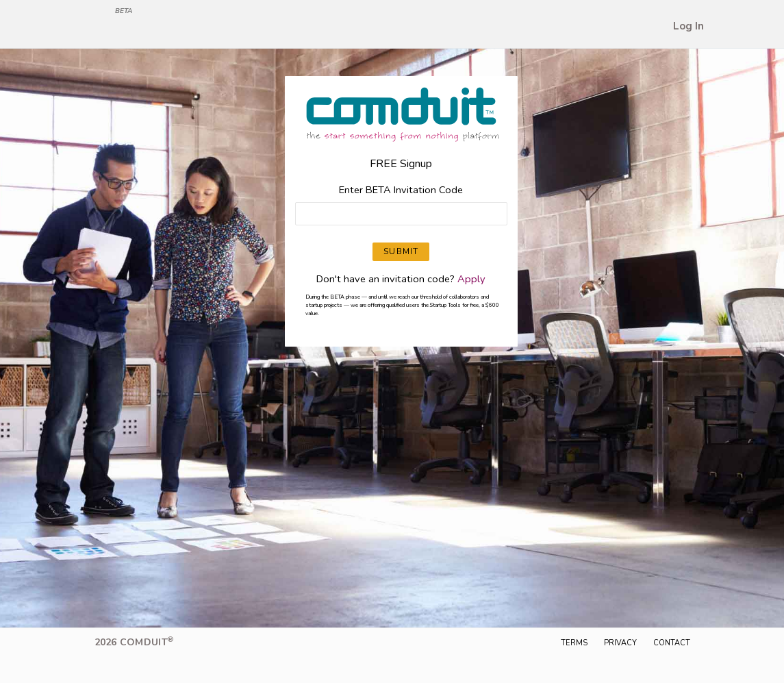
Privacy (620, 643)
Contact (672, 643)
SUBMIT (401, 251)
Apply (471, 279)
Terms (574, 643)
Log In (688, 26)
